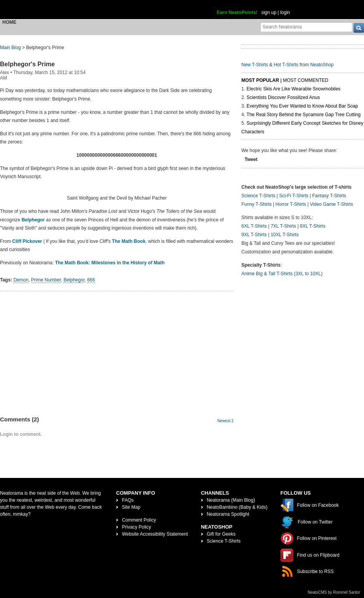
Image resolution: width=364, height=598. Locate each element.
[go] (359, 28)
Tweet (251, 159)
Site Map (131, 507)
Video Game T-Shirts (331, 204)
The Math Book (129, 241)
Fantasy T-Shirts (329, 196)
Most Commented (306, 80)
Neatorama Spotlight (228, 514)
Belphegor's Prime (27, 64)
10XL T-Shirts (285, 235)
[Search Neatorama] (306, 27)
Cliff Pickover (27, 241)
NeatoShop (322, 65)
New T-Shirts (255, 65)
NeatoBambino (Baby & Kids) (237, 507)
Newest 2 (225, 421)
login (285, 12)
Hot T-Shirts (286, 65)
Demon (21, 280)
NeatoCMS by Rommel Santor (334, 592)
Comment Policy (139, 520)
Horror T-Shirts (291, 204)
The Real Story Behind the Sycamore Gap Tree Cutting (303, 115)
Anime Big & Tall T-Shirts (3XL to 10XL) (282, 274)
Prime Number (46, 280)
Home (9, 22)
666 (91, 280)
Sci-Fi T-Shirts (294, 196)
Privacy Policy (136, 527)
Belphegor (33, 220)
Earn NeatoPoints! (237, 12)
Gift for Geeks (221, 534)
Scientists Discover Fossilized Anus (283, 97)
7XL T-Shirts (283, 226)
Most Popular (260, 80)
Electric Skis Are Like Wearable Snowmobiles (293, 89)
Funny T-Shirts (257, 204)
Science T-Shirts (258, 196)
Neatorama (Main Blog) (231, 500)
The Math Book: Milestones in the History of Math (110, 263)
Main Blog (10, 48)
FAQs (128, 500)
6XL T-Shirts (254, 226)
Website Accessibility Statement (155, 534)
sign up (269, 12)
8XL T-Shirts (312, 226)
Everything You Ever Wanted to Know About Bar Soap (302, 106)
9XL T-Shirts (254, 235)
